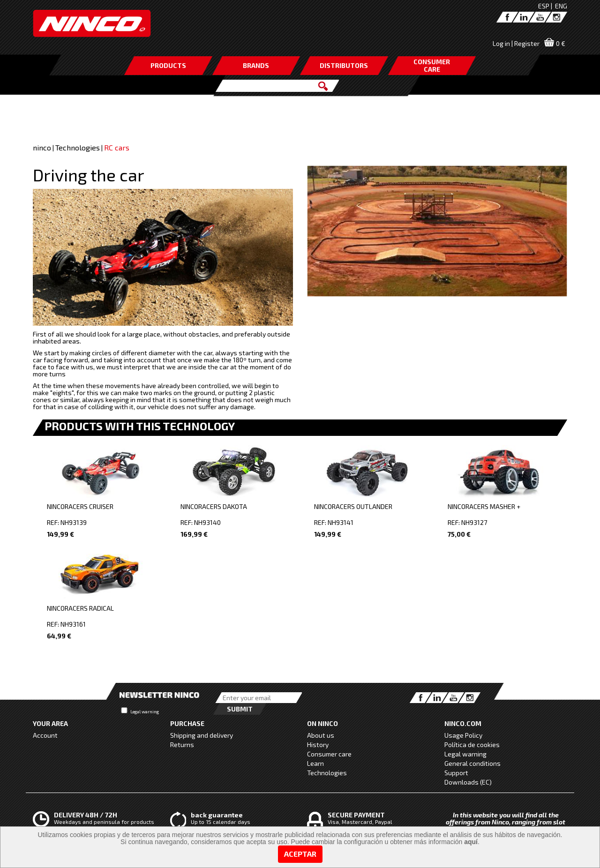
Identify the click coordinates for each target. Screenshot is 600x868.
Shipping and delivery (202, 735)
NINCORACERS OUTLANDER (353, 506)
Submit (240, 709)
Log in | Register (516, 43)
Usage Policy (463, 735)
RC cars (117, 147)
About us (321, 735)
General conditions (472, 763)
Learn (315, 763)
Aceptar (300, 854)
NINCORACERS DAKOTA (214, 506)
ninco (42, 147)
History (318, 745)
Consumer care (329, 754)
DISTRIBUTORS (344, 65)
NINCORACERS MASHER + (484, 506)
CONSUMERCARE (432, 65)
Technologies (78, 147)
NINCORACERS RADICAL (80, 608)
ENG (561, 6)
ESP (544, 6)
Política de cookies (472, 745)
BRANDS (256, 65)
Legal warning (145, 711)
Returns (182, 745)
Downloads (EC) (468, 782)
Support (456, 773)
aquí (471, 842)
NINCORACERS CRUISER (80, 506)
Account (45, 735)
